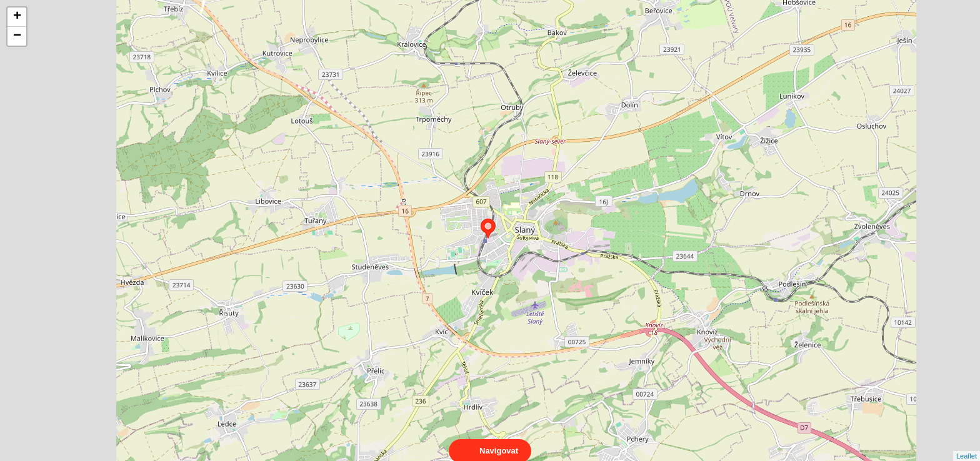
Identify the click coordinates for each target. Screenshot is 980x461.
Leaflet (967, 445)
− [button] (17, 36)
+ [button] (17, 17)
